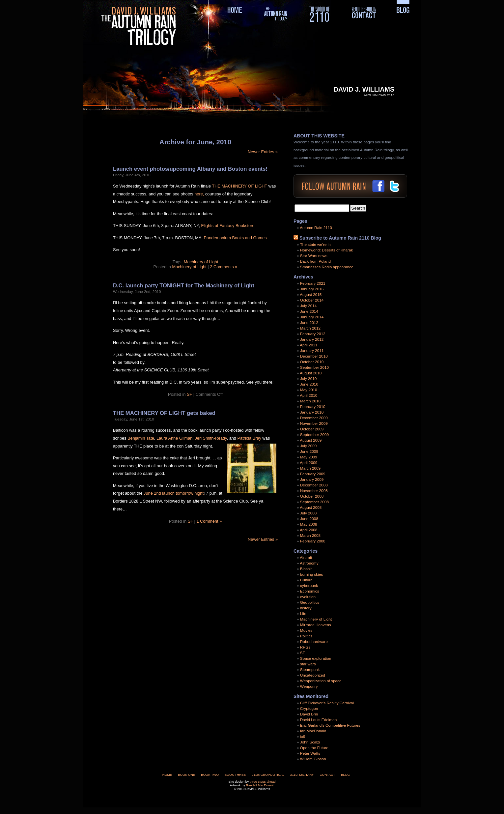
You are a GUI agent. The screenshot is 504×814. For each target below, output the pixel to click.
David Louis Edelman (318, 720)
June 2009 (309, 451)
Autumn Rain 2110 (316, 228)
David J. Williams (364, 89)
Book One (186, 775)
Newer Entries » (263, 152)
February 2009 (313, 474)
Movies (306, 630)
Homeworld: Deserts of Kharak (327, 250)
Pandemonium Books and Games (235, 238)
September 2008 (314, 502)
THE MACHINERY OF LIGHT (240, 186)
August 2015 (311, 295)
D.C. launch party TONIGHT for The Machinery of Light (184, 286)
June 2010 (309, 384)
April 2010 (308, 395)
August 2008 (311, 508)
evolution (308, 597)
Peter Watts (310, 753)
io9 (303, 737)
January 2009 (312, 480)
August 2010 (311, 373)
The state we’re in (315, 245)
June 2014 (309, 311)
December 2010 (314, 356)
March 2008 (310, 536)
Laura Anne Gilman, (175, 438)
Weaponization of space (321, 681)
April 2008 (308, 530)
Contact (327, 775)
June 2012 (309, 323)
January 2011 (312, 351)
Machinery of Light (201, 262)
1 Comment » (209, 521)
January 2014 (312, 317)
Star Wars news (314, 256)
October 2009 (312, 429)
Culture (306, 580)
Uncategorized (313, 675)
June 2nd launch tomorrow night (174, 493)
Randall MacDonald (260, 785)
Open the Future (314, 748)
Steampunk (310, 670)
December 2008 (314, 485)
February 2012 (313, 334)
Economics (310, 591)
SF (189, 394)
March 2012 (310, 328)
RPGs (305, 647)
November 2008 (314, 491)
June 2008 (309, 519)
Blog (345, 775)
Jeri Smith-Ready (211, 438)
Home (167, 775)
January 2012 (312, 339)
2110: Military (302, 775)
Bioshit (306, 569)
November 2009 (314, 423)
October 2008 (312, 496)
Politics (306, 636)
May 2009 (309, 457)
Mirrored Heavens (316, 625)
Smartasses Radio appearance (327, 267)
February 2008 (313, 541)
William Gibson (313, 759)
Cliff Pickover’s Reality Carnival (327, 703)
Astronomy (309, 563)
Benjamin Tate (140, 438)
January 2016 (312, 289)
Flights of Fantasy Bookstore (228, 226)
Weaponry (309, 686)
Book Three (235, 775)
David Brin (309, 714)
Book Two (210, 775)
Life (303, 614)
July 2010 (308, 379)
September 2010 (314, 367)
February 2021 (313, 283)
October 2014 (312, 300)
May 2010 (309, 390)
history (306, 608)
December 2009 (314, 418)
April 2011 (308, 345)
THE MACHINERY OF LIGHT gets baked (164, 413)
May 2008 (309, 524)
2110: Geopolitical (268, 775)
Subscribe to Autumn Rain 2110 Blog (340, 238)
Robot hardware (314, 642)
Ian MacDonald (313, 731)
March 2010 (310, 401)
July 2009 (308, 446)
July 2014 (308, 306)
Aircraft (306, 558)
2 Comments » (224, 267)
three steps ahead (263, 782)
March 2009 (310, 468)
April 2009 (308, 463)
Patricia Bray (250, 438)
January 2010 (312, 412)
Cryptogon (309, 709)
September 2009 (314, 435)
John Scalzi (310, 742)
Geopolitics (310, 602)
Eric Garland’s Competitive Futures (330, 725)
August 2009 (311, 440)
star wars (308, 664)
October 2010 (312, 362)
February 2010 (313, 407)
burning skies (312, 574)
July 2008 (308, 513)
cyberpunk (309, 586)
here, (199, 194)
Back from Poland (315, 261)
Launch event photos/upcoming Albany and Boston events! (190, 169)
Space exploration (316, 658)
